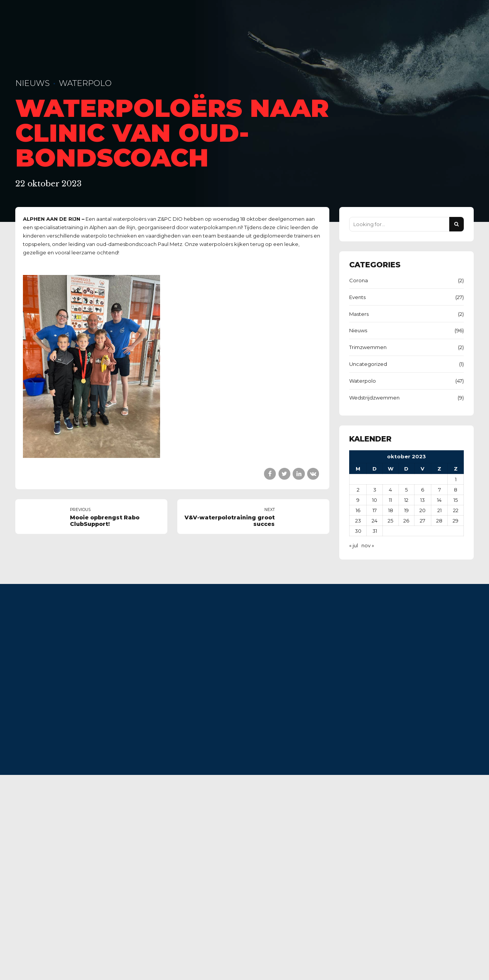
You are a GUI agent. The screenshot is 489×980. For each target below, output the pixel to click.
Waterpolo (85, 83)
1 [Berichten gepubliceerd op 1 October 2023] (456, 479)
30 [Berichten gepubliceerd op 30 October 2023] (358, 531)
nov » (368, 545)
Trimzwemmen (368, 347)
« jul (354, 545)
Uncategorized (368, 364)
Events (357, 297)
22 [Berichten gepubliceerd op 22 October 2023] (456, 510)
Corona (359, 280)
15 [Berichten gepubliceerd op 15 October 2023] (456, 500)
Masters (359, 314)
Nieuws (32, 83)
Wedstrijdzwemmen (374, 398)
